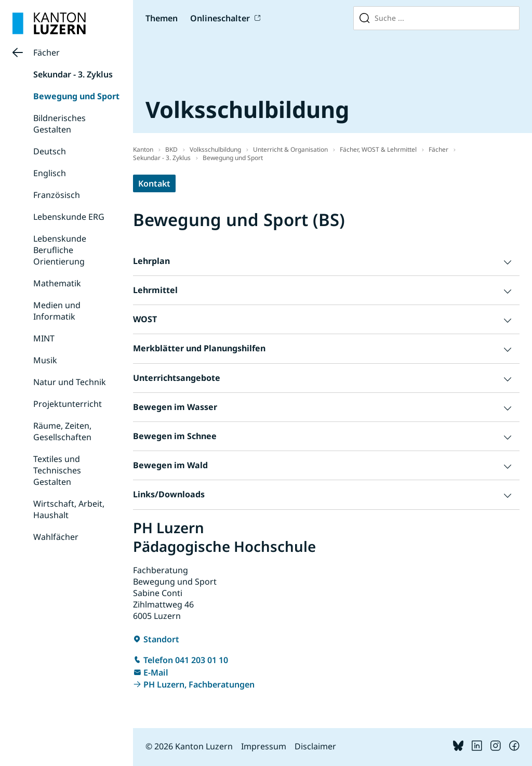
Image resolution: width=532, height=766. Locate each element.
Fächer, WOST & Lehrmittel (378, 149)
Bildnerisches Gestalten (59, 124)
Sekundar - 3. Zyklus (73, 74)
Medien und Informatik (57, 311)
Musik (45, 360)
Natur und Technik (70, 382)
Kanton (143, 149)
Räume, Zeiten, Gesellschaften (62, 431)
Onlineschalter (220, 18)
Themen (162, 18)
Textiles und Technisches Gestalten (57, 470)
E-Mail (156, 672)
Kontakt (154, 183)
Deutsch (50, 151)
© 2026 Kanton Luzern (189, 746)
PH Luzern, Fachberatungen (199, 684)
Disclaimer (315, 746)
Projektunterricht (68, 404)
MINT (44, 338)
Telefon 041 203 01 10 (186, 660)
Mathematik (57, 283)
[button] (326, 261)
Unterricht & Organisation (290, 149)
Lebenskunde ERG (69, 217)
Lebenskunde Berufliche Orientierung (60, 250)
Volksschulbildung (215, 149)
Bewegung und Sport (76, 96)
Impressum (264, 746)
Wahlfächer (56, 537)
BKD (171, 149)
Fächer (46, 52)
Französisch (57, 195)
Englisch (50, 173)
